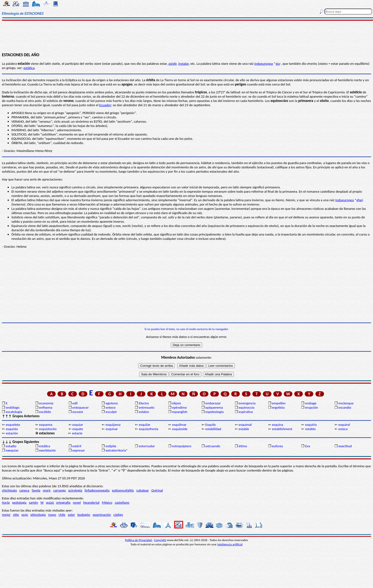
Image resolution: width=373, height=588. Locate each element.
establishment (282, 429)
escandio (345, 407)
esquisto (12, 429)
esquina (278, 425)
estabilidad (213, 429)
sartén (33, 503)
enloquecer (81, 407)
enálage (311, 403)
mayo (52, 515)
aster (71, 515)
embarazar (213, 403)
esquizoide (180, 429)
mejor (6, 515)
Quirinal (157, 490)
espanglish (180, 412)
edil (75, 403)
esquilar (145, 425)
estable (244, 429)
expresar (79, 450)
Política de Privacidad (139, 540)
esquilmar (179, 425)
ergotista (278, 407)
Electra (144, 403)
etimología (38, 515)
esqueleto (13, 425)
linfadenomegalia (97, 490)
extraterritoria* (117, 450)
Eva (308, 446)
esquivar (112, 429)
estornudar (147, 446)
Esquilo (211, 425)
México (107, 503)
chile (62, 515)
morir (47, 490)
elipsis (176, 403)
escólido (45, 412)
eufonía (277, 446)
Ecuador (105, 105)
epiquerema (214, 407)
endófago (12, 407)
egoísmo (112, 403)
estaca (343, 429)
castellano (122, 503)
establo (310, 429)
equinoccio (247, 407)
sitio (16, 515)
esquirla (311, 425)
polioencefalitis (123, 490)
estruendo (213, 446)
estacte (77, 433)
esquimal (245, 425)
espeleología (214, 412)
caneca (24, 490)
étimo (243, 446)
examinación (102, 515)
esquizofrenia (149, 429)
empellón (279, 403)
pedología (19, 503)
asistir (173, 64)
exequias (12, 450)
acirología (75, 490)
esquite (78, 429)
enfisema (46, 407)
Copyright (160, 540)
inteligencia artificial (230, 544)
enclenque (346, 403)
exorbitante (47, 450)
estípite (111, 446)
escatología (14, 412)
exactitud (345, 446)
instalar (183, 64)
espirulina (246, 412)
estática (29, 68)
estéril (77, 446)
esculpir (111, 412)
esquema (46, 425)
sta (278, 64)
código (118, 515)
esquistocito (48, 429)
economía (46, 403)
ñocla (6, 503)
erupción (312, 407)
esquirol (344, 425)
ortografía (63, 503)
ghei (359, 200)
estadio (11, 446)
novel (77, 503)
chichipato (9, 490)
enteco (111, 407)
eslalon (144, 412)
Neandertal (91, 503)
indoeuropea (264, 64)
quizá (50, 503)
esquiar (78, 425)
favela (36, 490)
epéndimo (179, 407)
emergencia (247, 403)
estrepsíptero (182, 446)
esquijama (113, 425)
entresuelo (147, 407)
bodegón (84, 515)
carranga (60, 490)
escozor (78, 412)
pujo (25, 515)
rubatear (143, 490)
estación (12, 433)
